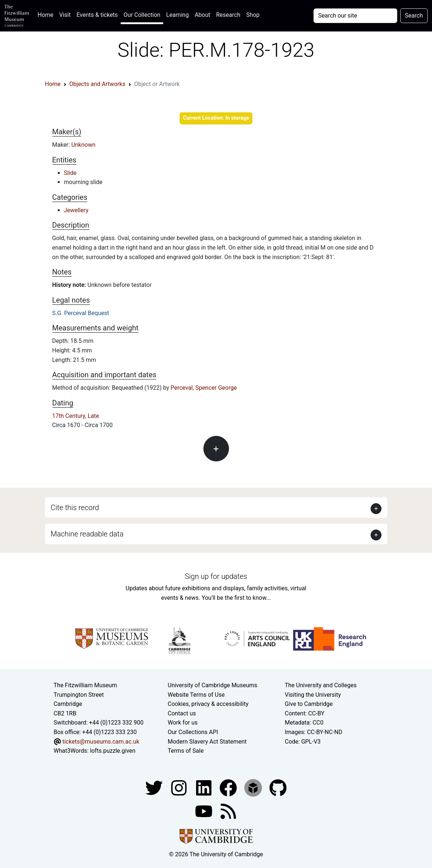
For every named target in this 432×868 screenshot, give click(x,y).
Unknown (83, 145)
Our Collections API (193, 732)
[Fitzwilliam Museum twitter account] (155, 787)
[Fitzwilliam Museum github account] (278, 787)
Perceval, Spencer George (204, 388)
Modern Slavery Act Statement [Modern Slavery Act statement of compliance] (207, 742)
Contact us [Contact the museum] (182, 713)
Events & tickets (97, 15)
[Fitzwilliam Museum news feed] (228, 811)
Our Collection (142, 15)
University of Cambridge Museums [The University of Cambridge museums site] (213, 685)
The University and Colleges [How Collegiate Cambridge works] (320, 685)
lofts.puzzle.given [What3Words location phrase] (113, 751)
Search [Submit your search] (414, 16)
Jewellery (76, 210)
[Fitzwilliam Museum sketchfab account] (254, 787)
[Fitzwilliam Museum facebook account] (204, 787)
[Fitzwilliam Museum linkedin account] (229, 787)
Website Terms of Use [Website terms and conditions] (196, 695)
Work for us (183, 723)
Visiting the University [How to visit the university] (313, 695)
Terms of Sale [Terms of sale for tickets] (186, 751)
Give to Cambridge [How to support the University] (309, 704)
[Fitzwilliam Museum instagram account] (180, 787)
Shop (253, 15)
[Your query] (355, 16)
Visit (65, 15)
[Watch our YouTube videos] (204, 811)
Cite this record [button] (75, 508)
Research (228, 15)
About (202, 15)
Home (47, 14)
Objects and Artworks (97, 84)
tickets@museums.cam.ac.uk (101, 742)
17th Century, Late (76, 416)
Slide (70, 173)
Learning (177, 15)
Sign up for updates (216, 576)
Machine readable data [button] (87, 534)
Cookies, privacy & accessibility (208, 704)
